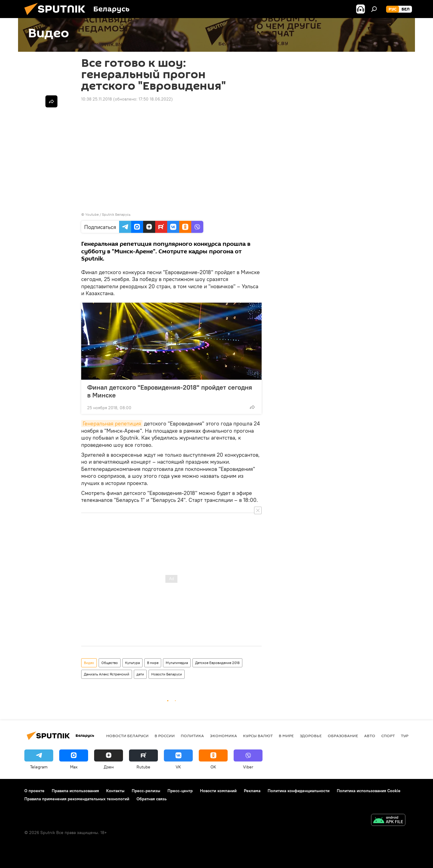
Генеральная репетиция (112, 423)
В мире (153, 663)
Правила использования (75, 791)
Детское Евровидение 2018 (217, 663)
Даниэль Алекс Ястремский (107, 674)
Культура (132, 663)
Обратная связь (152, 799)
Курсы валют (258, 736)
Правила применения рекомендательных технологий (77, 799)
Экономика (223, 736)
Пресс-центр (180, 791)
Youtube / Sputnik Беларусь (108, 214)
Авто (370, 736)
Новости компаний (218, 791)
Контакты (115, 791)
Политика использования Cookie (369, 791)
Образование (343, 736)
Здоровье (311, 736)
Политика (192, 736)
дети (140, 674)
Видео (89, 663)
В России (165, 736)
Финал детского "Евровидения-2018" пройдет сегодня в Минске (170, 391)
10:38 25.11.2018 (97, 99)
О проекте (34, 791)
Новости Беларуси (167, 674)
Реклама (252, 791)
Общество (110, 663)
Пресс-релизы (146, 791)
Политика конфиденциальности (299, 791)
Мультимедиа (177, 663)
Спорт (388, 736)
